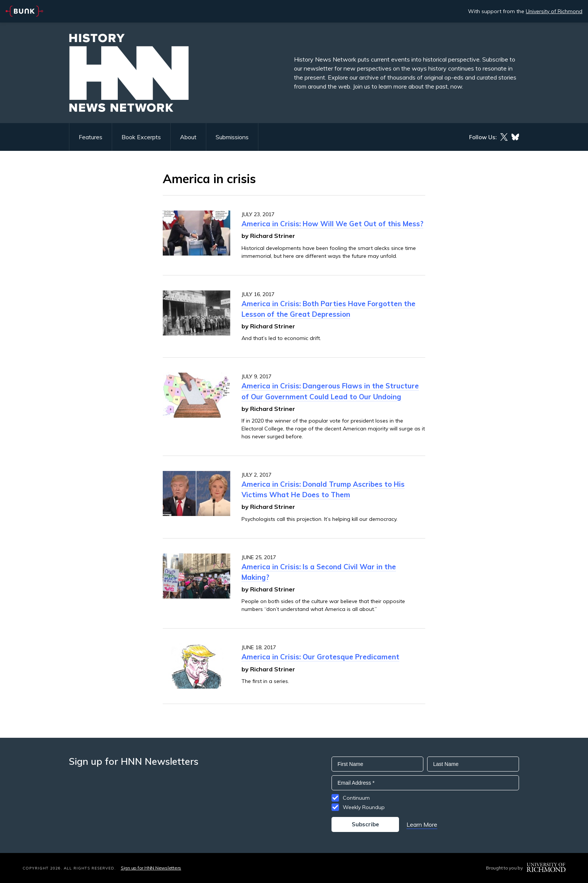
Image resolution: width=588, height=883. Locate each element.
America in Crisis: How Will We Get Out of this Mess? (332, 224)
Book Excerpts (141, 137)
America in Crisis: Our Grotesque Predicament (320, 657)
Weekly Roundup (364, 807)
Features (91, 137)
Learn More (422, 824)
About (188, 137)
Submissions (232, 137)
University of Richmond (554, 11)
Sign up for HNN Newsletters (151, 868)
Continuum (356, 798)
